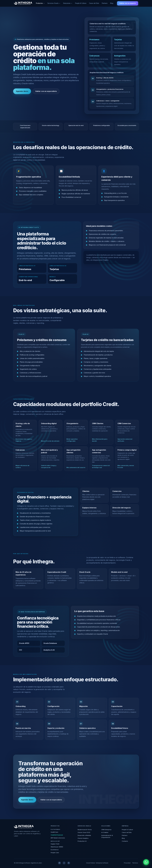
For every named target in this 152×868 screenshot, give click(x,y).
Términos (135, 863)
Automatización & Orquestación (107, 836)
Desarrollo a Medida (84, 835)
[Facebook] (69, 863)
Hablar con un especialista (46, 91)
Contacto (125, 841)
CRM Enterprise (106, 830)
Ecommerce (55, 850)
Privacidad (127, 863)
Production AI (82, 841)
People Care (55, 853)
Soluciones (67, 3)
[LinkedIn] (59, 863)
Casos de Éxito (94, 3)
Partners (105, 3)
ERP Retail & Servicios (58, 838)
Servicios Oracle (53, 3)
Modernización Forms (85, 830)
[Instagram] (64, 863)
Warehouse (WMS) (57, 847)
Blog (112, 3)
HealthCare (54, 832)
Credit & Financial (57, 835)
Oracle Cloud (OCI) (84, 832)
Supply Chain (55, 844)
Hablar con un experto (128, 3)
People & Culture (81, 3)
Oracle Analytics (83, 838)
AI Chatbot (105, 832)
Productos (39, 3)
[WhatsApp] (146, 862)
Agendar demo (22, 91)
